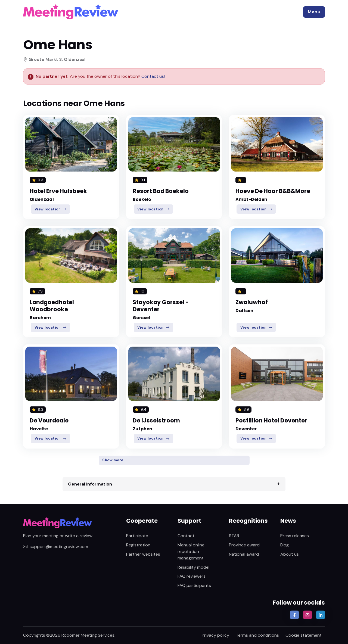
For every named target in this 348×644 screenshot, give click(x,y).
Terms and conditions (257, 635)
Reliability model (193, 567)
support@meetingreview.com (56, 547)
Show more (113, 460)
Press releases (295, 536)
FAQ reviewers (192, 576)
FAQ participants (194, 585)
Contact (186, 536)
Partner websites (143, 554)
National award (244, 554)
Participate (137, 536)
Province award (244, 545)
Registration (138, 545)
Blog (285, 545)
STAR (234, 536)
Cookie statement (304, 635)
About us (290, 554)
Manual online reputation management (191, 551)
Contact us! (153, 76)
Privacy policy (215, 635)
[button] (314, 12)
